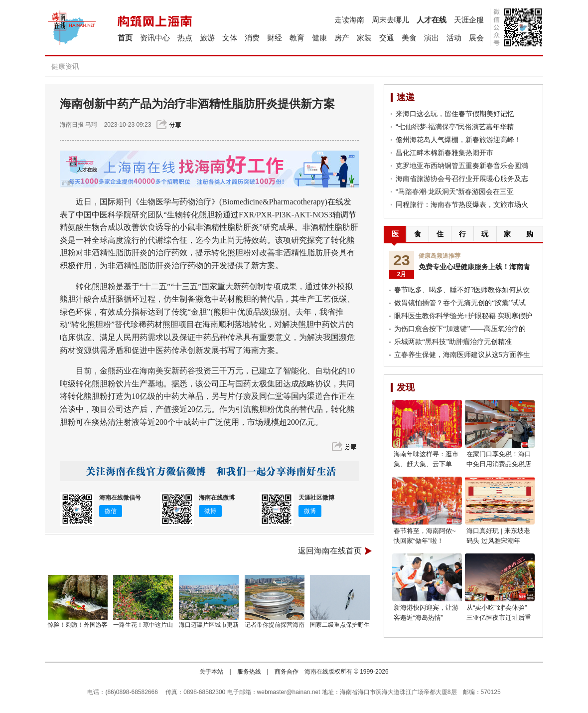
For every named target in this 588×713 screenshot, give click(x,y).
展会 (476, 38)
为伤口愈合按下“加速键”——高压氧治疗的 (460, 329)
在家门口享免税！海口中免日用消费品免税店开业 (499, 464)
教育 (297, 38)
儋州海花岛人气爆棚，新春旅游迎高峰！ (458, 140)
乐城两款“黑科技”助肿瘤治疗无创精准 (453, 342)
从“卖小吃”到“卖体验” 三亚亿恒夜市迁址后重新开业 (499, 618)
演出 (432, 38)
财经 (275, 38)
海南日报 (72, 125)
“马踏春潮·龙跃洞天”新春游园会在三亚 (455, 191)
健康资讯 (65, 66)
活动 (454, 38)
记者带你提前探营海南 (275, 625)
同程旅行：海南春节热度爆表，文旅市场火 (462, 204)
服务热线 (249, 672)
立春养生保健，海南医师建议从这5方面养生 (462, 355)
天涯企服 (469, 20)
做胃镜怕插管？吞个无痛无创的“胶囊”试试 (460, 303)
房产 (342, 38)
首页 (125, 38)
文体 (230, 38)
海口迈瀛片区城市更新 (209, 625)
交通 (387, 38)
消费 (252, 38)
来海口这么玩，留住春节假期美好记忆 (455, 114)
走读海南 (349, 20)
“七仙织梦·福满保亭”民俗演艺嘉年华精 (455, 127)
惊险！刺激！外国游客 (78, 625)
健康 (319, 38)
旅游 (207, 38)
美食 (409, 38)
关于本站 (211, 672)
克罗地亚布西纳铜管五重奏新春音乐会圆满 (462, 166)
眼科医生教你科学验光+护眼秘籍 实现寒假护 (463, 316)
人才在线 (432, 20)
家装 (364, 38)
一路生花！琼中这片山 (143, 625)
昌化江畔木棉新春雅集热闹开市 (444, 153)
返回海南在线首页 (330, 551)
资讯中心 (155, 38)
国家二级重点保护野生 (340, 625)
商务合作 (287, 672)
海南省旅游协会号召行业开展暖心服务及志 (462, 178)
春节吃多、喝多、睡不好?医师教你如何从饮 (462, 290)
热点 (185, 38)
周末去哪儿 (390, 20)
